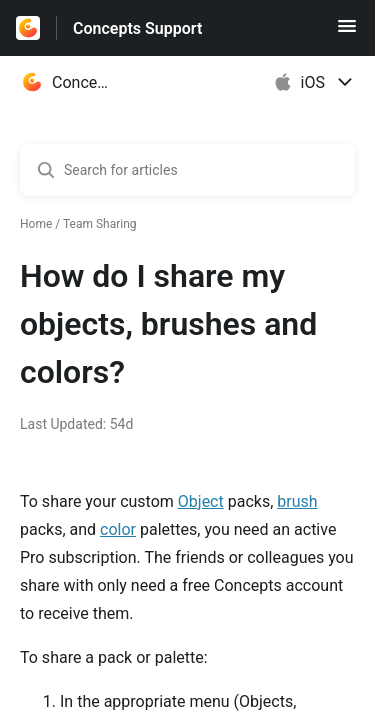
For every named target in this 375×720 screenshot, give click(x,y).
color (118, 529)
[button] (347, 32)
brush (297, 501)
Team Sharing (100, 224)
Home (36, 224)
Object (201, 501)
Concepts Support (137, 28)
